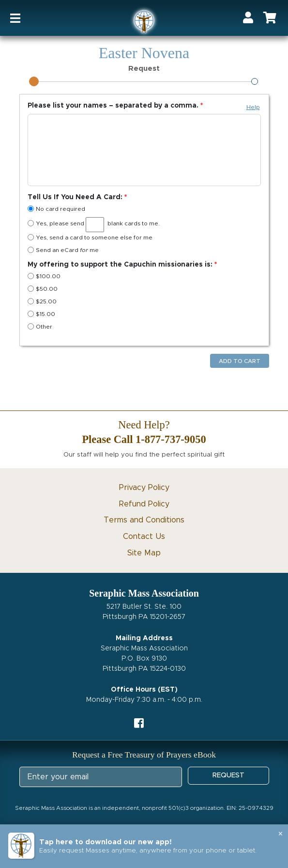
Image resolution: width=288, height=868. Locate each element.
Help (253, 107)
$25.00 (42, 301)
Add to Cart (240, 361)
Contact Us (144, 537)
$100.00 (44, 276)
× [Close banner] (280, 834)
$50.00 (43, 289)
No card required (56, 209)
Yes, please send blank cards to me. (94, 225)
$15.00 (41, 314)
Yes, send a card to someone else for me (90, 237)
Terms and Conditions (144, 520)
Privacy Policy (144, 488)
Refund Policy (144, 504)
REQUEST (228, 775)
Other (40, 326)
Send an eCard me (63, 250)
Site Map (144, 553)
